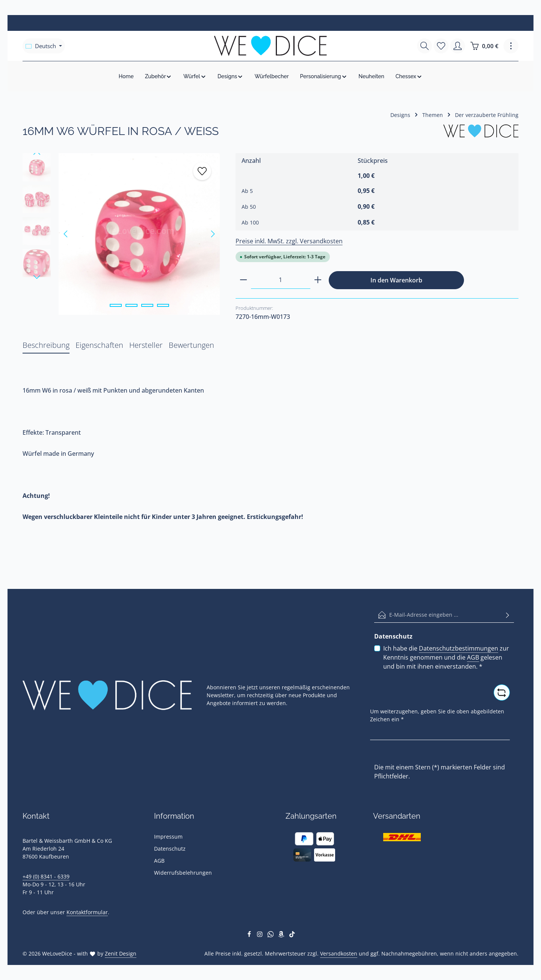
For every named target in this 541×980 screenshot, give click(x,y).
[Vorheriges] (66, 234)
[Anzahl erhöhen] (318, 280)
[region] (122, 234)
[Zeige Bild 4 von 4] (163, 305)
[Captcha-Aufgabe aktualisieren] (502, 693)
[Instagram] (261, 935)
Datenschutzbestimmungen (459, 648)
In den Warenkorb (396, 280)
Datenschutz (170, 849)
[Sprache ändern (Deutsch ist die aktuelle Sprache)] (44, 46)
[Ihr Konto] (458, 46)
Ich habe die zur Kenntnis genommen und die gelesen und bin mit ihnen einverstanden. (446, 657)
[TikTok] (292, 935)
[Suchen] (425, 46)
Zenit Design (121, 953)
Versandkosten (339, 953)
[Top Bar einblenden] (511, 46)
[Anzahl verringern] (243, 280)
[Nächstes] (212, 234)
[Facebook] (250, 935)
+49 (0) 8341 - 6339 (46, 876)
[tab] (46, 346)
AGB (473, 657)
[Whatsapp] (271, 935)
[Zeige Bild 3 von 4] (147, 305)
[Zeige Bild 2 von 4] (131, 305)
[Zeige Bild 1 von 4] (116, 305)
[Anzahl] (281, 280)
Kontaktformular (87, 912)
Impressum (168, 837)
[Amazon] (282, 935)
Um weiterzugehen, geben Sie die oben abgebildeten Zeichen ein (437, 715)
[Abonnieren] (508, 615)
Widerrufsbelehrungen (183, 873)
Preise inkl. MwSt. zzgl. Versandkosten (289, 241)
